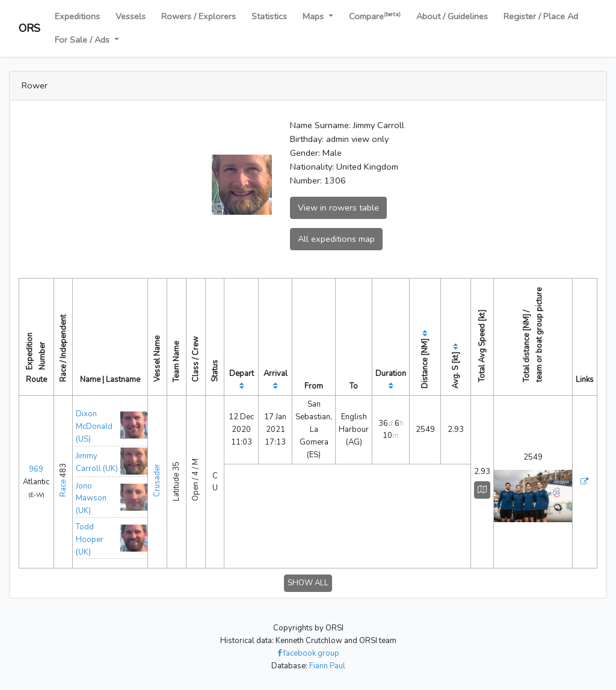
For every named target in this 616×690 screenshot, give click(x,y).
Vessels (131, 16)
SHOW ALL (308, 583)
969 (36, 469)
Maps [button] (314, 16)
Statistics (269, 16)
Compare (375, 16)
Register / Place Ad (541, 16)
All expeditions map (336, 239)
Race (63, 488)
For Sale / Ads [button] (83, 40)
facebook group (308, 653)
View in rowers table (338, 208)
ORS (29, 28)
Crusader (157, 480)
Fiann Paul (327, 666)
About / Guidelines (452, 16)
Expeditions (77, 16)
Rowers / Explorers (199, 16)
